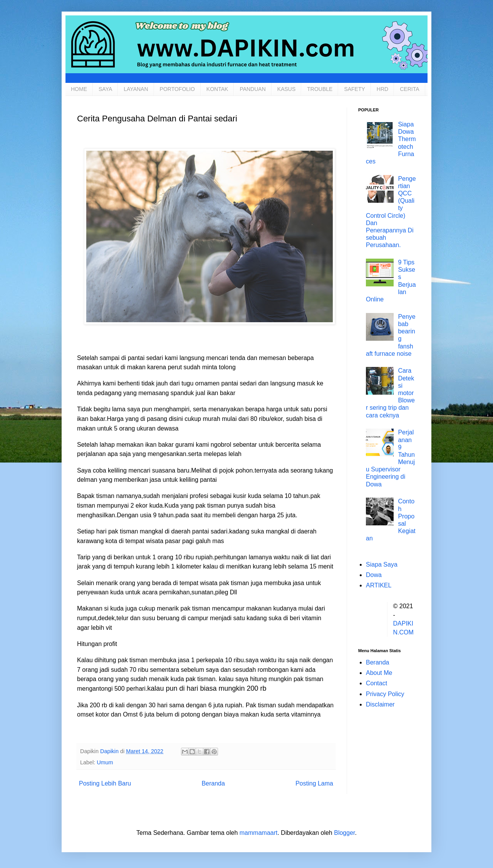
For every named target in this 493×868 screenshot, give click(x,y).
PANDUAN (252, 89)
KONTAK (217, 89)
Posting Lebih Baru (105, 783)
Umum (105, 762)
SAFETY (354, 89)
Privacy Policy (385, 694)
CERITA (409, 89)
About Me (379, 673)
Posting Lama (314, 783)
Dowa (374, 575)
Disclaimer (380, 704)
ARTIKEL (379, 585)
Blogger (344, 833)
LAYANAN (136, 89)
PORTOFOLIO (177, 89)
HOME (79, 89)
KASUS (286, 89)
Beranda (213, 783)
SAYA (105, 89)
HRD (382, 89)
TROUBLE (320, 89)
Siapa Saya (382, 564)
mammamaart (259, 833)
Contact (376, 683)
